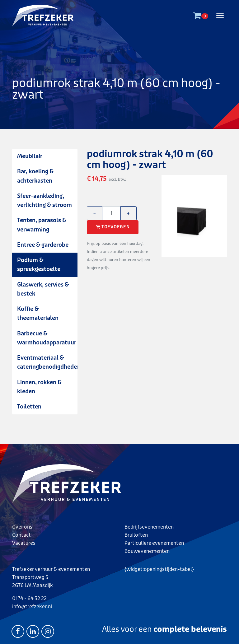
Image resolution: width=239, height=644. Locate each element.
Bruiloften (136, 535)
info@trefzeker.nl (32, 607)
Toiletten (29, 407)
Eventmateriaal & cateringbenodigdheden (47, 362)
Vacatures (24, 543)
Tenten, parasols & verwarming (42, 225)
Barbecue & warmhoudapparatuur (47, 338)
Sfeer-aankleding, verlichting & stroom (45, 201)
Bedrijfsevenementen (149, 527)
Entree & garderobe (43, 245)
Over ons (22, 527)
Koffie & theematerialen (38, 313)
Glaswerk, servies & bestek (43, 289)
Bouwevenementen (147, 551)
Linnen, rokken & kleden (39, 387)
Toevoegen (113, 227)
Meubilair (30, 156)
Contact (21, 535)
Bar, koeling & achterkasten (35, 176)
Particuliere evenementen (154, 543)
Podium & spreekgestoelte (39, 265)
